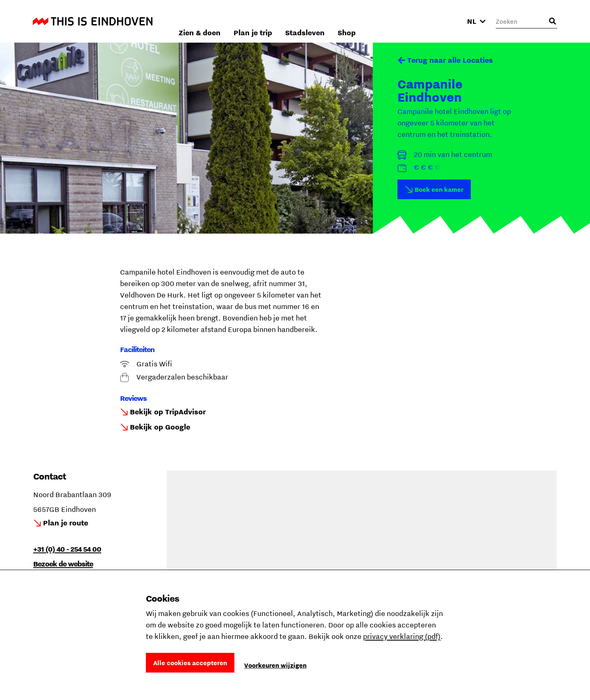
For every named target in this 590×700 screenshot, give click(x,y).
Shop (442, 21)
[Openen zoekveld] (552, 21)
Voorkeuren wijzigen (275, 665)
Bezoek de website (63, 564)
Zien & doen (295, 21)
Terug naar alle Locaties (450, 60)
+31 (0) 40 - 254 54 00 (67, 549)
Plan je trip (348, 21)
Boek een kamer (439, 189)
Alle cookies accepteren (190, 663)
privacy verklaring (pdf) (402, 636)
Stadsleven (400, 21)
